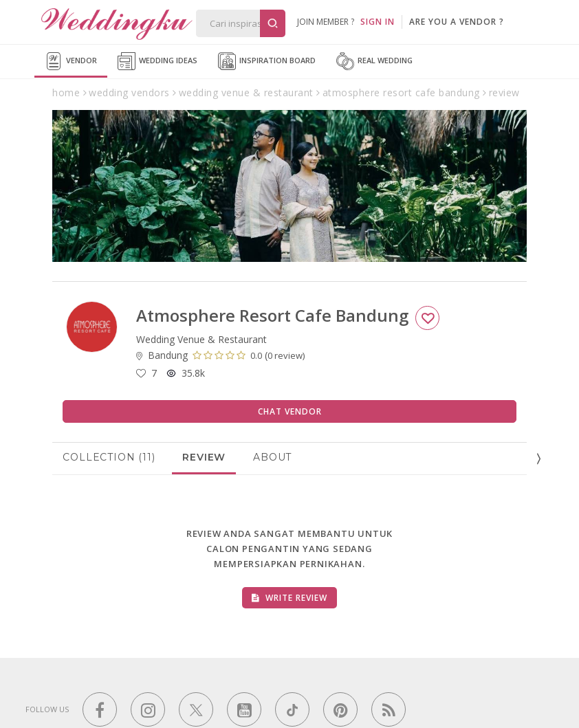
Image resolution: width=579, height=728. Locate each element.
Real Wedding (374, 61)
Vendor (71, 61)
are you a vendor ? (457, 22)
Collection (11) (109, 457)
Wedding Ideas (157, 61)
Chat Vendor (290, 411)
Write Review (289, 598)
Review (204, 457)
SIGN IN (378, 22)
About (272, 457)
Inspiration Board (267, 61)
